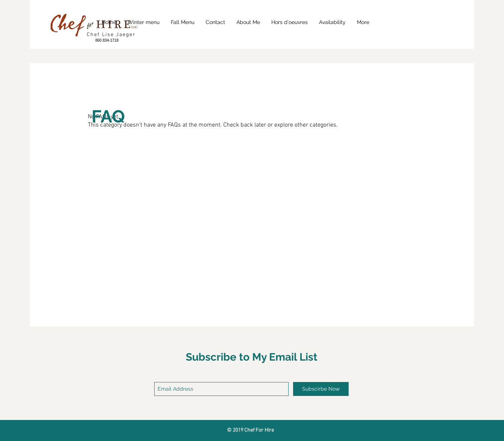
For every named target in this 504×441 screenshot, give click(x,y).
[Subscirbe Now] (321, 389)
